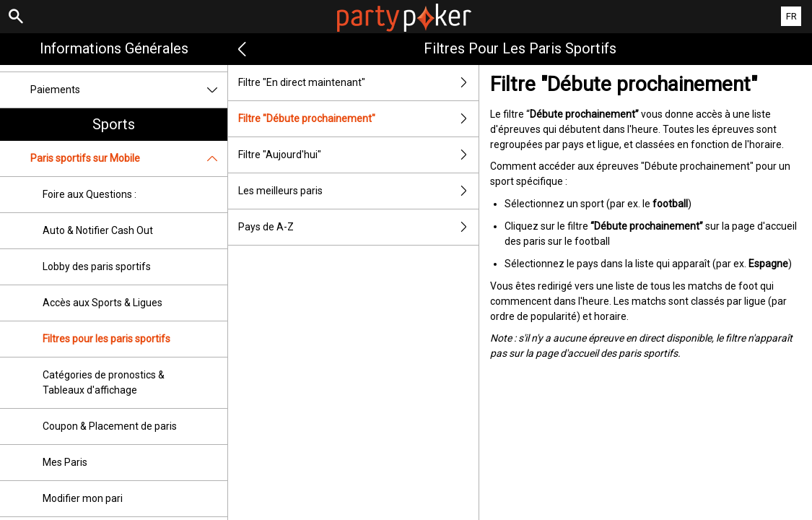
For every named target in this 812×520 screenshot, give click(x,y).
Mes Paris (65, 462)
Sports (114, 124)
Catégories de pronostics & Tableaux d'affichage (104, 382)
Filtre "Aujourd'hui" (358, 155)
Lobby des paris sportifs (97, 266)
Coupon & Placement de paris (110, 426)
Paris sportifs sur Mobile (129, 159)
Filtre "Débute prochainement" (358, 119)
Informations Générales (114, 48)
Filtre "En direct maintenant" (358, 83)
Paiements (129, 90)
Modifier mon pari (83, 498)
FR (791, 16)
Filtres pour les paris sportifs (106, 339)
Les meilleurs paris (358, 191)
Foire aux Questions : (90, 194)
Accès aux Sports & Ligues (102, 303)
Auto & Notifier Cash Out (98, 230)
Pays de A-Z (358, 227)
